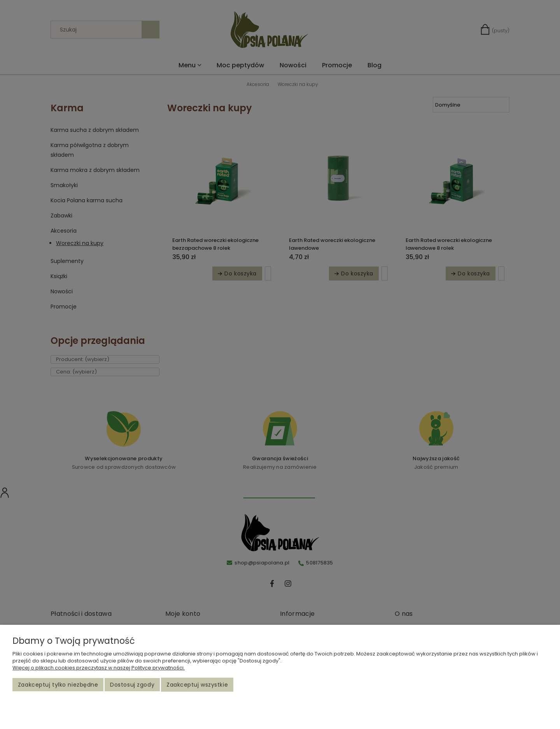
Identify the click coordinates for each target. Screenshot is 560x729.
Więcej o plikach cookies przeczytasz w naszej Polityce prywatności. (99, 668)
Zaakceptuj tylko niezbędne (58, 685)
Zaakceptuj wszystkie (197, 685)
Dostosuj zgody (132, 685)
